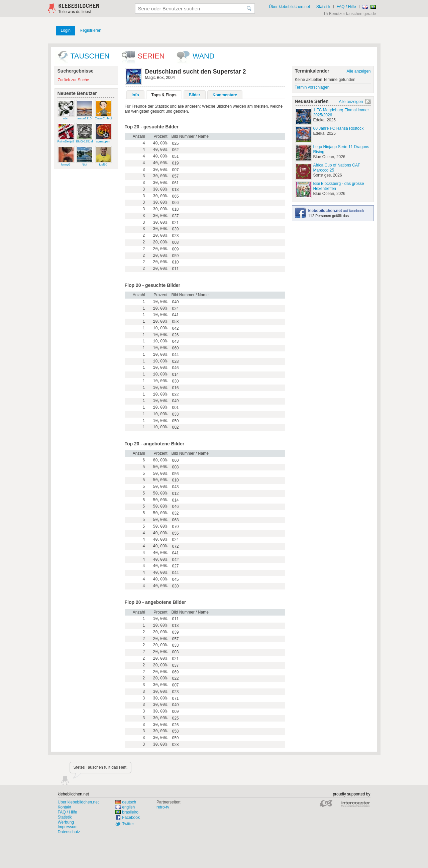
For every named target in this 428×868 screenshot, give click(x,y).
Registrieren (90, 30)
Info (135, 95)
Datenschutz (69, 832)
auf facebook (336, 211)
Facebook (131, 818)
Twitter (128, 824)
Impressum (68, 827)
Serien (151, 56)
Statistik (323, 7)
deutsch (126, 802)
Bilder (195, 95)
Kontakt (65, 807)
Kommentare (225, 95)
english (125, 807)
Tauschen (90, 56)
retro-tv (163, 807)
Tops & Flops (164, 95)
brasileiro (127, 812)
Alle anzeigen (358, 71)
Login (66, 30)
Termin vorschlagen (312, 87)
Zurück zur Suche (74, 80)
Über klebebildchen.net (289, 7)
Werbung (66, 822)
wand (203, 56)
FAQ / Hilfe (346, 7)
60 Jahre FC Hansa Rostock (339, 128)
